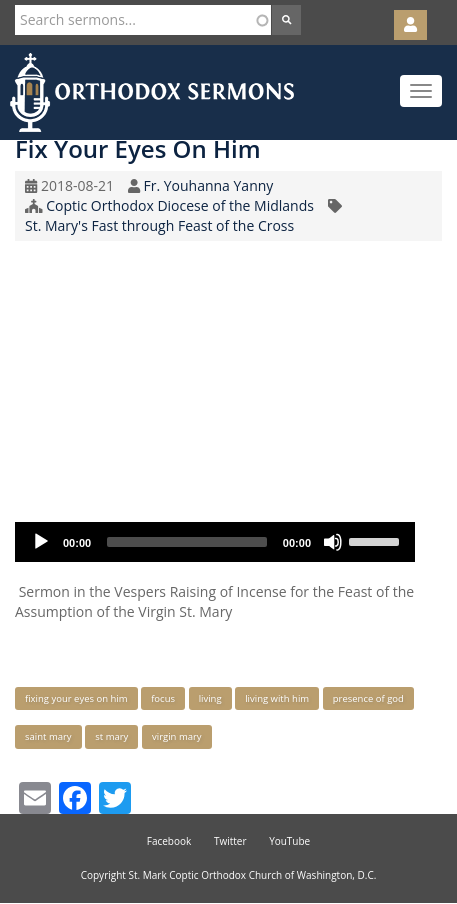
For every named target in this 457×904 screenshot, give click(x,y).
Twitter (230, 841)
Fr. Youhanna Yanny (208, 185)
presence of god (368, 698)
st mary (111, 736)
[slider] (187, 542)
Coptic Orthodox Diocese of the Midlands (180, 205)
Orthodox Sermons (152, 92)
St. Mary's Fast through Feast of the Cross (159, 225)
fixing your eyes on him (76, 698)
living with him (277, 698)
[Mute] (333, 542)
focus (163, 698)
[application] (215, 542)
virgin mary (177, 736)
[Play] (41, 542)
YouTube (289, 841)
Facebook (169, 841)
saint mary (48, 736)
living (210, 698)
